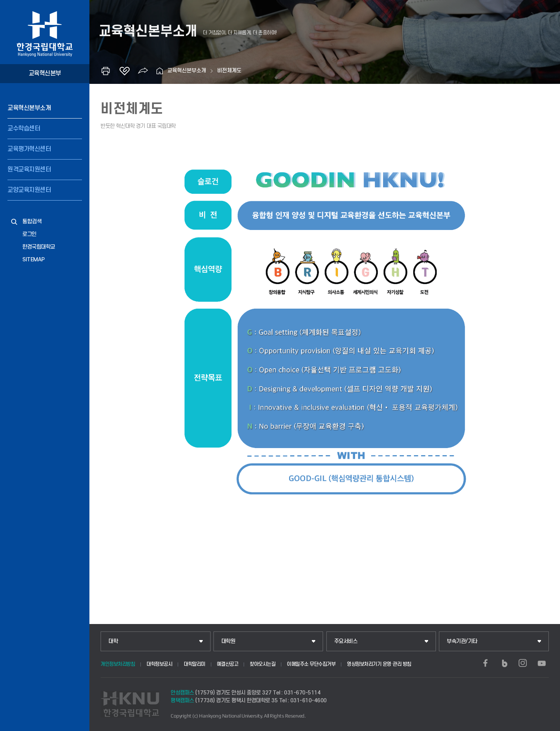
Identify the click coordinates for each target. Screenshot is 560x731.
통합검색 (32, 222)
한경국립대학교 (39, 247)
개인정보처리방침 (118, 664)
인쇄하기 (106, 71)
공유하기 (143, 71)
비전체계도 (229, 71)
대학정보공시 (159, 664)
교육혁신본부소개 (29, 108)
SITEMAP (34, 260)
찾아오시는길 (262, 664)
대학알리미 (194, 664)
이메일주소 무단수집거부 (311, 664)
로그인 (29, 234)
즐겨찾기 (124, 71)
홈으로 (160, 71)
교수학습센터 (24, 129)
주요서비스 (346, 641)
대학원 (228, 641)
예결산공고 (228, 664)
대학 (113, 641)
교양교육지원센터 (29, 190)
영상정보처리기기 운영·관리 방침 (379, 664)
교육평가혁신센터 (29, 149)
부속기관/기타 (462, 641)
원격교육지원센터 (29, 170)
